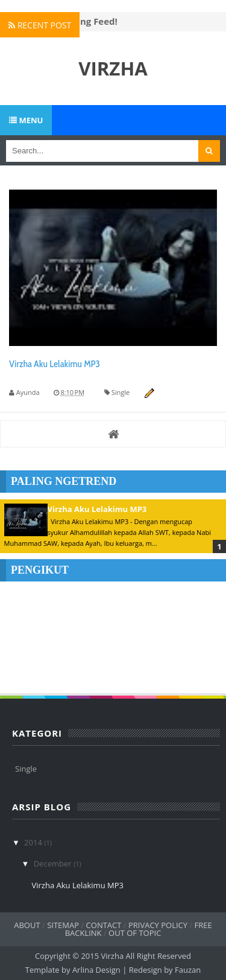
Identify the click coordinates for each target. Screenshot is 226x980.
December (54, 863)
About (27, 925)
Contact (104, 925)
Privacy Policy (158, 925)
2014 (34, 842)
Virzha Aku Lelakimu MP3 (55, 364)
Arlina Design (97, 970)
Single (121, 392)
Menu (26, 120)
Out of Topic (135, 933)
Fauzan (188, 970)
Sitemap (63, 925)
